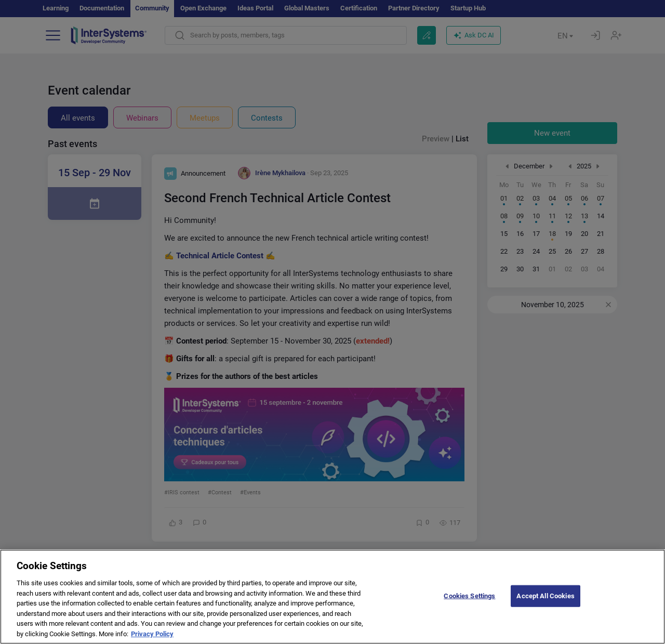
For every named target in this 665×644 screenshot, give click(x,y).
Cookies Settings (469, 605)
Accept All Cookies (545, 605)
